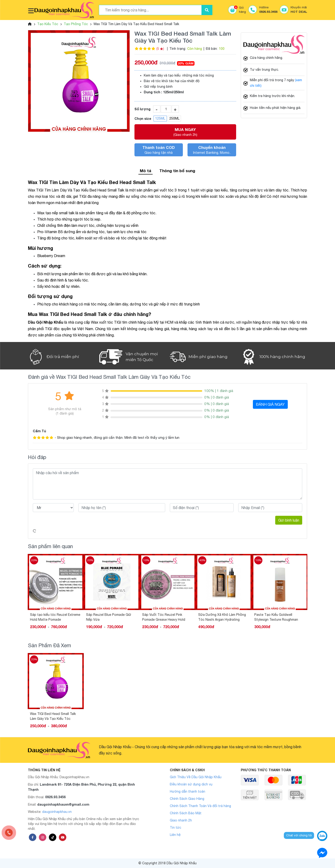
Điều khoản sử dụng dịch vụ (191, 784)
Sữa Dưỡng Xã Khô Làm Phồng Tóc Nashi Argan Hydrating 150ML (222, 617)
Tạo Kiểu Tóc (48, 24)
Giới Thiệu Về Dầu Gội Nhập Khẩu (196, 777)
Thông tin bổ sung (177, 171)
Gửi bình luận (289, 520)
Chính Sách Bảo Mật (186, 813)
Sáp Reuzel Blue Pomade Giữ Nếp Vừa (109, 617)
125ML (160, 118)
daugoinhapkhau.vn (57, 812)
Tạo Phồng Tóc (76, 24)
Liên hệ (175, 835)
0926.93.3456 (55, 797)
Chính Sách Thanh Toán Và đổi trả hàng (200, 806)
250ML (174, 118)
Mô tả (146, 171)
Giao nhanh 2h (181, 820)
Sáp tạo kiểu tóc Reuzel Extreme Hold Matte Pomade (55, 617)
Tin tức (176, 828)
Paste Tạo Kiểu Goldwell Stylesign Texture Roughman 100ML (276, 617)
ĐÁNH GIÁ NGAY (270, 404)
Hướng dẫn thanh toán (188, 791)
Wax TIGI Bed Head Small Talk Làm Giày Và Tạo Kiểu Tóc (53, 716)
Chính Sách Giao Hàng (187, 799)
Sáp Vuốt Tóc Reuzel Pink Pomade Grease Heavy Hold (164, 617)
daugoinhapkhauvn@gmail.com (63, 804)
